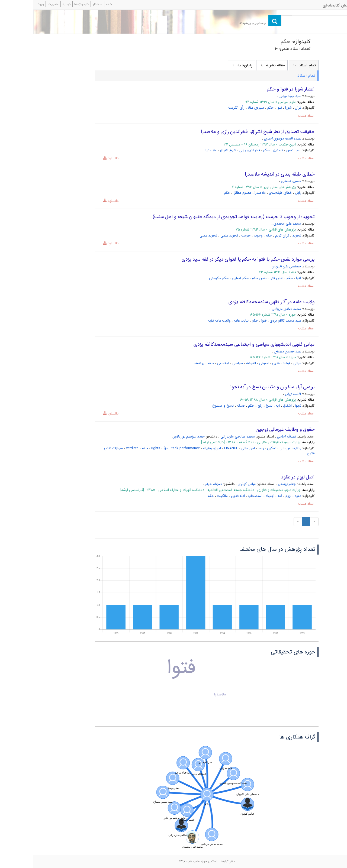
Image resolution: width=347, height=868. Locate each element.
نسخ (236, 406)
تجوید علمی (196, 236)
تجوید (263, 236)
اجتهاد (237, 496)
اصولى (231, 363)
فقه (247, 496)
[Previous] (281, 522)
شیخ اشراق (195, 150)
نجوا (265, 406)
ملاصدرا (178, 150)
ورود (7, 4)
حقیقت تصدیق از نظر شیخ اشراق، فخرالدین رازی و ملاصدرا (224, 132)
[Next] (265, 522)
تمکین (238, 448)
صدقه (208, 406)
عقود (265, 496)
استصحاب (222, 496)
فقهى (242, 363)
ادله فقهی (205, 496)
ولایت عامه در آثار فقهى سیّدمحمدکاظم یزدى (238, 302)
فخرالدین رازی (216, 150)
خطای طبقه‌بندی (247, 193)
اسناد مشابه (273, 116)
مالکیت (189, 496)
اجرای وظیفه (179, 448)
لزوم (255, 496)
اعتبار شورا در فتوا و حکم (257, 89)
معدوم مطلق (209, 193)
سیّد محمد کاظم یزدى (252, 321)
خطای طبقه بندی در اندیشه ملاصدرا (246, 174)
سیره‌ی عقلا (223, 108)
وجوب (225, 236)
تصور (256, 150)
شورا (255, 108)
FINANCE (198, 448)
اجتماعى (190, 363)
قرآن (265, 108)
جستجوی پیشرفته (219, 23)
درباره (33, 4)
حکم (237, 108)
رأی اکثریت (203, 108)
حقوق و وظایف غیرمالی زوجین (252, 429)
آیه (244, 406)
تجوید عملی (175, 236)
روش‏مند (166, 363)
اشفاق (254, 406)
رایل (265, 193)
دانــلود (75, 158)
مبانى (264, 363)
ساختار (64, 4)
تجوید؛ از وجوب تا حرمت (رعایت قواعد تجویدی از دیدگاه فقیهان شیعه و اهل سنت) (200, 217)
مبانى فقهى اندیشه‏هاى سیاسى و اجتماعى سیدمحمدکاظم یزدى (221, 344)
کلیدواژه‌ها (48, 4)
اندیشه (218, 363)
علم (266, 150)
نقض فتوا (243, 278)
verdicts (99, 448)
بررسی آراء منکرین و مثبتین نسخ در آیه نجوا (239, 387)
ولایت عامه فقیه (186, 321)
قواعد (253, 363)
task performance (152, 448)
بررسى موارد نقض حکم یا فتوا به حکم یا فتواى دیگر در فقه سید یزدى (215, 259)
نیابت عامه (208, 321)
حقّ (133, 448)
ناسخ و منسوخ (190, 406)
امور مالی (215, 448)
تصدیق (244, 150)
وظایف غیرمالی (257, 448)
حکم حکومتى (185, 278)
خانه (76, 4)
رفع (227, 406)
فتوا (246, 108)
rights (122, 448)
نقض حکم (226, 278)
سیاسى (204, 363)
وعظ (228, 448)
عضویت (20, 4)
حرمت (213, 236)
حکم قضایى (207, 278)
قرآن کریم (249, 236)
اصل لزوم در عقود (264, 477)
